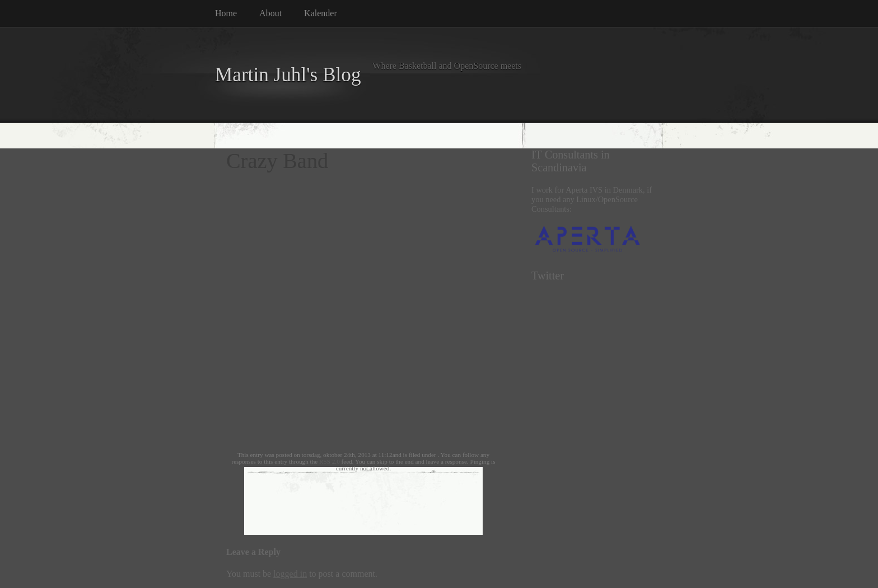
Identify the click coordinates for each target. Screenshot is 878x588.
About (270, 13)
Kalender (321, 13)
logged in (290, 574)
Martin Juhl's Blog (288, 75)
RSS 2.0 (330, 461)
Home (226, 13)
